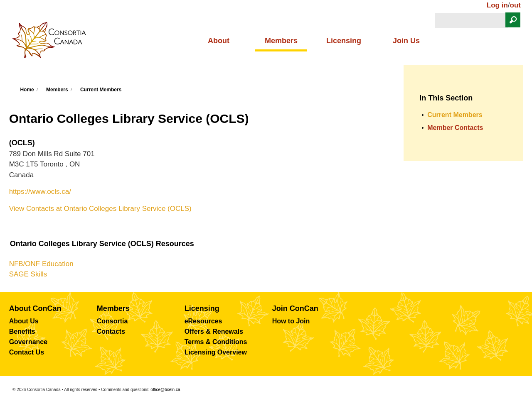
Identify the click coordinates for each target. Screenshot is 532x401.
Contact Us (27, 352)
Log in (497, 5)
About (219, 41)
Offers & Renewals (214, 331)
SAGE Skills (28, 274)
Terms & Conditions (216, 342)
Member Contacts (455, 128)
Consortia (112, 321)
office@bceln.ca (165, 390)
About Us (24, 321)
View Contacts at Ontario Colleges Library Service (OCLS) (100, 209)
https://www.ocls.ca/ (40, 192)
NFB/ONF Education (41, 264)
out (515, 5)
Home (27, 90)
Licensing (344, 41)
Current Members (101, 90)
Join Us (406, 41)
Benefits (22, 331)
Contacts (111, 331)
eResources (203, 321)
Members (281, 41)
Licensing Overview (216, 352)
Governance (28, 342)
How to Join (291, 321)
